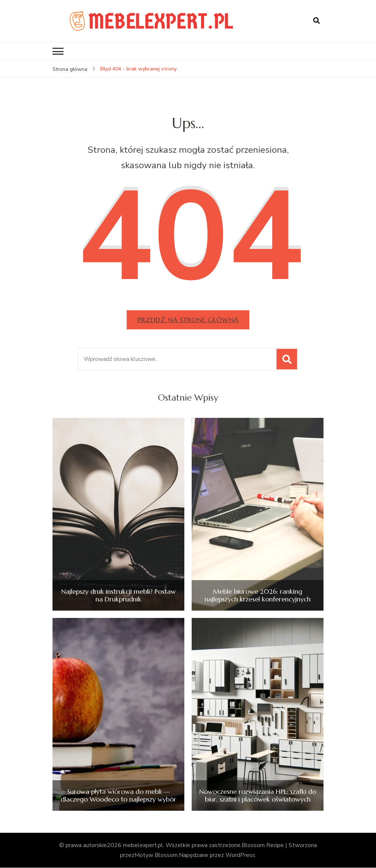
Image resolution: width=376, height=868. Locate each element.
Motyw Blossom (156, 856)
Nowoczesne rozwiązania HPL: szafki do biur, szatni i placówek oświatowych (258, 795)
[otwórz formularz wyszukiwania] (317, 21)
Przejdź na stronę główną (188, 320)
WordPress (240, 856)
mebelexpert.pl (143, 845)
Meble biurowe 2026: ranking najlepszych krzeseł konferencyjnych (258, 595)
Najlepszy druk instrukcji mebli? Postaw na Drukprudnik (118, 595)
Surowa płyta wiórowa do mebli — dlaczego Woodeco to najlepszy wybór (118, 795)
